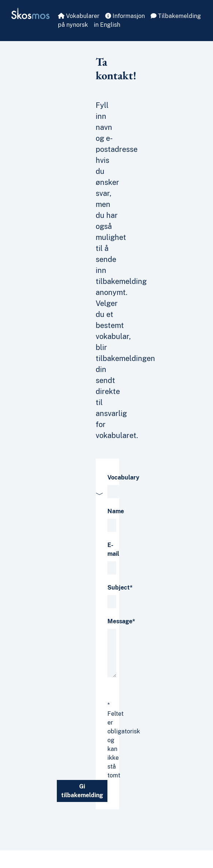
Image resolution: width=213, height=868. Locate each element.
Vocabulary (123, 477)
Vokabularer (79, 16)
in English (107, 25)
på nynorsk (73, 25)
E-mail (113, 549)
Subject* (120, 588)
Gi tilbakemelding (82, 791)
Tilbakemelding (176, 16)
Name (116, 511)
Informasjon (125, 16)
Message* (121, 621)
